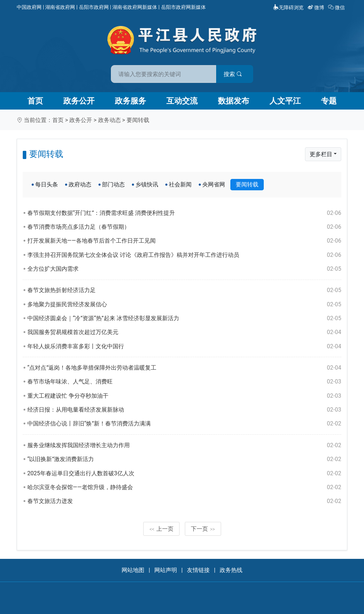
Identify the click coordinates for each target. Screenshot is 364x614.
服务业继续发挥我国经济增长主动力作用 (184, 445)
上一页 (161, 529)
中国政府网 (29, 7)
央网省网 (214, 184)
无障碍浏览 (288, 7)
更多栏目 (321, 154)
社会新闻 (180, 184)
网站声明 (166, 570)
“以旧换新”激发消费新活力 (184, 459)
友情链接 (198, 570)
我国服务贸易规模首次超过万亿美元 (184, 332)
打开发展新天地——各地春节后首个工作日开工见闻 (184, 241)
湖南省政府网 (60, 7)
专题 (329, 101)
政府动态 (80, 184)
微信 (337, 7)
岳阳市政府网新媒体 (183, 7)
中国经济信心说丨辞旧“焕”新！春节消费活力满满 (184, 424)
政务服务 (130, 101)
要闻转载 (138, 120)
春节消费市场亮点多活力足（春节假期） (184, 227)
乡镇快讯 (147, 184)
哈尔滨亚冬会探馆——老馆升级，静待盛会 (184, 487)
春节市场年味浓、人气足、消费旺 (184, 382)
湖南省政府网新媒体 (135, 7)
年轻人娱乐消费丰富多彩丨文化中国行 (184, 346)
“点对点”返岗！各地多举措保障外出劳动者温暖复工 (184, 368)
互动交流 (182, 101)
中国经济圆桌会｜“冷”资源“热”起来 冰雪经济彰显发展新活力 (184, 318)
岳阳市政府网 (94, 7)
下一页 (203, 529)
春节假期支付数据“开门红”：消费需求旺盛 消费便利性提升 (184, 213)
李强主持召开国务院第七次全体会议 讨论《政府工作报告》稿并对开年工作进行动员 (184, 255)
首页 (35, 101)
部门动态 (113, 184)
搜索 (233, 74)
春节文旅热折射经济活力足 (184, 290)
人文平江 (285, 101)
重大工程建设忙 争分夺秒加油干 (184, 396)
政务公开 (79, 101)
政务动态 (109, 120)
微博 (317, 7)
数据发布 (234, 101)
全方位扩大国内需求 (184, 269)
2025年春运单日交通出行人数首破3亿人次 (184, 473)
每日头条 (47, 184)
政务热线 (231, 570)
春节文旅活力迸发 (184, 501)
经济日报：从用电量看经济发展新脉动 (184, 410)
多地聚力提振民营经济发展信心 (184, 305)
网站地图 (133, 570)
